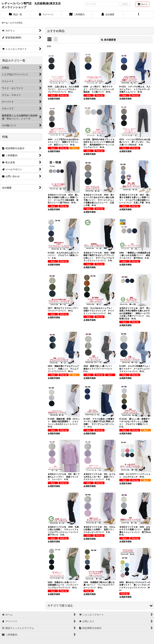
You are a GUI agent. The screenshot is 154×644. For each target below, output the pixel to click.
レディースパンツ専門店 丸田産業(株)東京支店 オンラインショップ (32, 5)
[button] (139, 15)
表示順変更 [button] (108, 40)
